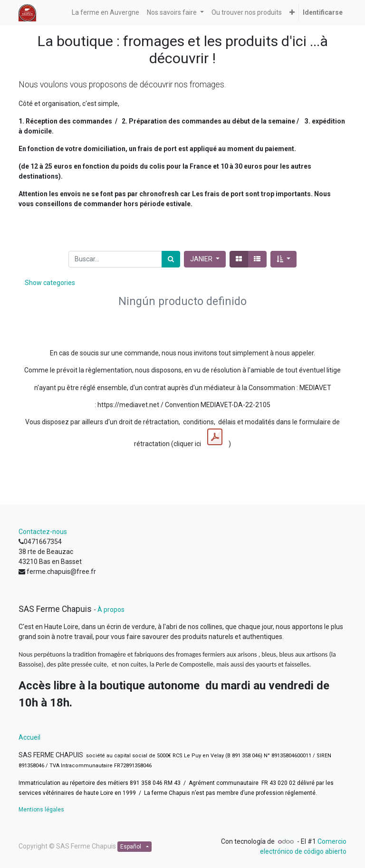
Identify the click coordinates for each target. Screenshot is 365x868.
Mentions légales (41, 810)
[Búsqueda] (171, 259)
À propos (111, 610)
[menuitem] (106, 13)
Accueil (29, 737)
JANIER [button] (202, 259)
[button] (292, 13)
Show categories (50, 283)
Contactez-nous (43, 532)
